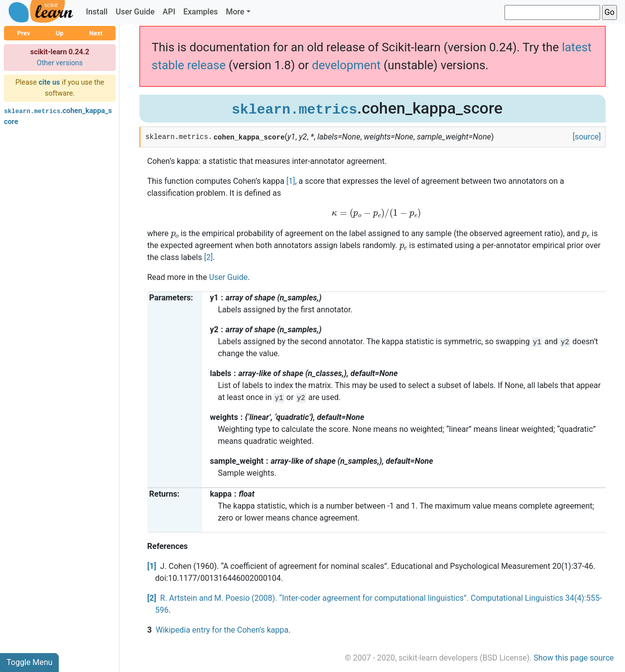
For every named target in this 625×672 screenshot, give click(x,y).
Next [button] (96, 33)
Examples (201, 12)
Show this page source (573, 658)
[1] (291, 181)
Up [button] (60, 33)
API (169, 12)
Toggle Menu (29, 662)
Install (97, 12)
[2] (208, 257)
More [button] (235, 12)
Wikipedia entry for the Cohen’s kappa (222, 630)
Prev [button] (23, 33)
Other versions (60, 63)
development (346, 65)
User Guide (135, 12)
